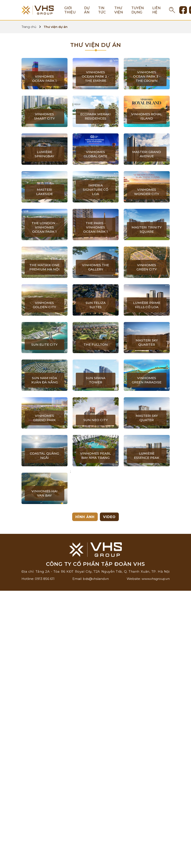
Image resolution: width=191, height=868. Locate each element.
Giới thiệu (70, 10)
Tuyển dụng (138, 10)
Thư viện (119, 10)
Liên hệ (156, 10)
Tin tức (102, 10)
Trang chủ (29, 27)
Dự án (87, 10)
